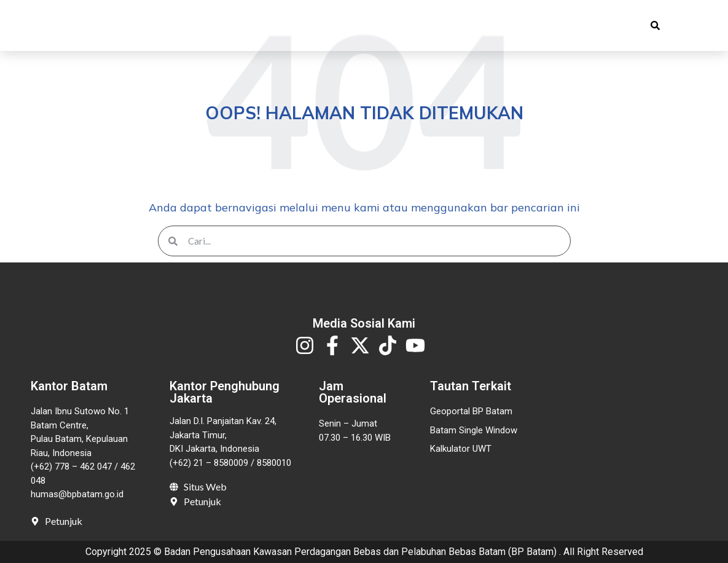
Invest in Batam (484, 30)
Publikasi (300, 30)
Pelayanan (388, 30)
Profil (225, 30)
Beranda (159, 30)
